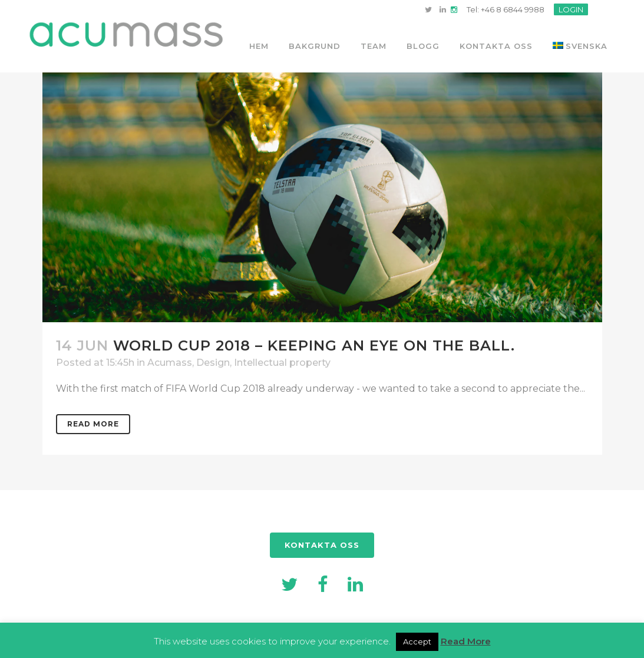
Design (213, 363)
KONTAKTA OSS (322, 545)
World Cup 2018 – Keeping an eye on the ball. (314, 345)
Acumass (170, 363)
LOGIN (571, 9)
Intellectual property (282, 363)
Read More (93, 424)
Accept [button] (417, 642)
